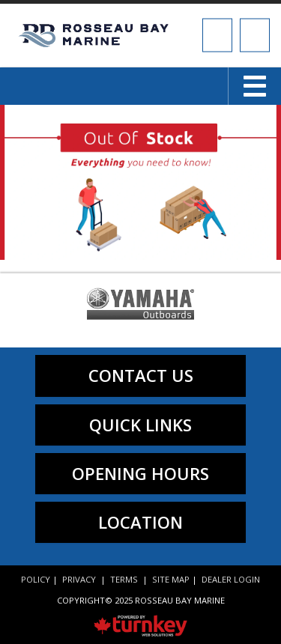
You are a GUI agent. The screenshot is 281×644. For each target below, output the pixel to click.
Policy (36, 579)
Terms (124, 579)
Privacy (79, 579)
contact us (141, 375)
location (140, 522)
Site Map (171, 579)
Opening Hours (140, 473)
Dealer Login (231, 579)
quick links (140, 425)
